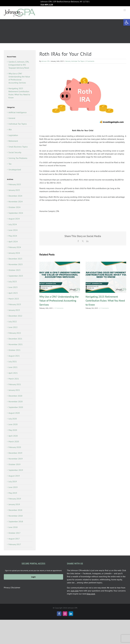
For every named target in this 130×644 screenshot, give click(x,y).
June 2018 (13, 527)
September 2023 (16, 276)
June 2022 (13, 327)
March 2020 (14, 441)
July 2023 (13, 281)
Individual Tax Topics (78, 61)
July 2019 (13, 481)
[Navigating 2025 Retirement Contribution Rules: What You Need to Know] (106, 263)
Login (33, 577)
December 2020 (15, 396)
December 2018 (15, 510)
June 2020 (13, 424)
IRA (10, 130)
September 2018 (16, 521)
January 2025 (14, 190)
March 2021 (14, 379)
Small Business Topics (18, 147)
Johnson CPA (45, 61)
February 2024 (15, 247)
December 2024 (15, 196)
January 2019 (14, 504)
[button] (127, 22)
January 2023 (14, 310)
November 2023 (16, 264)
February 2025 (15, 184)
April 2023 (13, 293)
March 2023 (14, 299)
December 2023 (15, 259)
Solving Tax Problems (18, 158)
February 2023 (15, 304)
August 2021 (14, 356)
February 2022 (15, 333)
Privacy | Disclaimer (12, 587)
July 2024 (13, 224)
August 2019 (14, 476)
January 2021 (14, 390)
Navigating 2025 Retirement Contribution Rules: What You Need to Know (105, 301)
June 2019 (13, 487)
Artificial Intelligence (18, 112)
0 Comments (90, 61)
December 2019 (15, 453)
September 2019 (16, 470)
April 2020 (13, 436)
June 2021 (13, 367)
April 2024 (13, 241)
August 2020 (14, 413)
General (68, 61)
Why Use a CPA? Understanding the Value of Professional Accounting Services (59, 301)
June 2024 (13, 230)
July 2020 (13, 419)
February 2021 (15, 384)
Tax (10, 164)
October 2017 (14, 533)
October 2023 (14, 270)
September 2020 (16, 407)
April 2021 (13, 373)
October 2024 (14, 207)
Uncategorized (15, 170)
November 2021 (16, 344)
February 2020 (15, 447)
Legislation (13, 135)
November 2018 (16, 516)
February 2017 (15, 544)
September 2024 (16, 213)
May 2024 (13, 236)
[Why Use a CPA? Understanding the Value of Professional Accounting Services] (60, 263)
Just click (75, 591)
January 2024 (14, 253)
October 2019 (14, 464)
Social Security (15, 152)
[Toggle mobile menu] (125, 10)
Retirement (13, 141)
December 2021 (15, 339)
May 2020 (13, 430)
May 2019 (13, 493)
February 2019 (15, 499)
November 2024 (16, 202)
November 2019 (16, 459)
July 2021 (13, 361)
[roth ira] (83, 96)
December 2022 (15, 316)
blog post (91, 594)
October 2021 (14, 350)
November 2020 (16, 401)
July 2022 (13, 321)
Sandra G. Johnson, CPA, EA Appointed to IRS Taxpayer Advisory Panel (19, 65)
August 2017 (14, 539)
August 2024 (14, 219)
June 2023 (13, 287)
